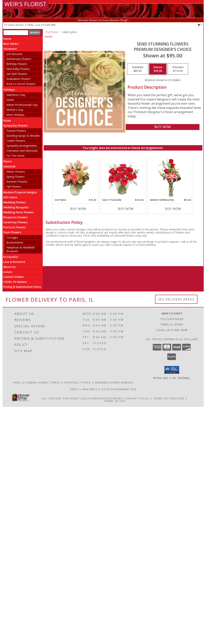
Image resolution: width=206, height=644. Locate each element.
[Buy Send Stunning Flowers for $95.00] (163, 127)
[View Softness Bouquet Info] (75, 178)
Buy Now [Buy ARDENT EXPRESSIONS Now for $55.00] (173, 209)
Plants (7, 161)
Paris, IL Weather (82, 389)
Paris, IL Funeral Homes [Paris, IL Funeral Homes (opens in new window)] (30, 382)
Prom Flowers (12, 232)
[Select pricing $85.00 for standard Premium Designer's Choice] (138, 69)
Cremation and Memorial (22, 151)
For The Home (15, 156)
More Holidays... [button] (16, 115)
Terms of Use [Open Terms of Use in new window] (115, 401)
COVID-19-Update (15, 282)
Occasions (10, 49)
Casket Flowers (16, 141)
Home (7, 39)
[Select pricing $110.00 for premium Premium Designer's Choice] (178, 69)
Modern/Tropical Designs (20, 192)
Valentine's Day (16, 95)
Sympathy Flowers (16, 125)
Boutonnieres (15, 242)
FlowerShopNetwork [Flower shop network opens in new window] (105, 398)
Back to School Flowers (21, 84)
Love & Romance (14, 262)
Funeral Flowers (16, 131)
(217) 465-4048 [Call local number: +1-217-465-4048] (48, 25)
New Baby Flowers (18, 69)
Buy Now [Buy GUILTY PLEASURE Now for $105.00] (126, 209)
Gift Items (10, 197)
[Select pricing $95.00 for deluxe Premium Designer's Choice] (158, 69)
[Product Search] (16, 33)
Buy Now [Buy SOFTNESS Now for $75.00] (78, 209)
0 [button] (200, 25)
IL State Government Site (117, 389)
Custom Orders (13, 277)
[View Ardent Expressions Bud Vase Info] (170, 178)
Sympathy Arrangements (22, 146)
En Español (11, 257)
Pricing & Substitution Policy (22, 287)
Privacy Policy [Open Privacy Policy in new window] (138, 398)
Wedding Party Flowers (18, 212)
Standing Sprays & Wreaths (23, 136)
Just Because (14, 54)
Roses (7, 120)
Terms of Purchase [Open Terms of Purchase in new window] (169, 398)
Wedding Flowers (14, 202)
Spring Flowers (15, 177)
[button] (172, 370)
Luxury (8, 272)
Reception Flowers (15, 217)
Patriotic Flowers (14, 227)
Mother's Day (15, 110)
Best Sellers (11, 44)
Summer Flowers (17, 182)
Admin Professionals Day (22, 105)
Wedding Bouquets (16, 207)
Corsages (12, 237)
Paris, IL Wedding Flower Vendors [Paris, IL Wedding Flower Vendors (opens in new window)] (108, 382)
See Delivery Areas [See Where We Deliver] (176, 299)
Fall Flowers (14, 187)
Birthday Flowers (17, 64)
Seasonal (9, 166)
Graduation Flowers (18, 79)
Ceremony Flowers (15, 222)
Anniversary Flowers (19, 59)
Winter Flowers (16, 172)
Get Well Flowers (17, 74)
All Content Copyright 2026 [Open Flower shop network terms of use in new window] (65, 398)
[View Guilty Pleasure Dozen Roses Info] (123, 178)
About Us (9, 267)
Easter (10, 100)
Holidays (9, 90)
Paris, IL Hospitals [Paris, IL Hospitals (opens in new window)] (65, 382)
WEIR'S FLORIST (25, 4)
